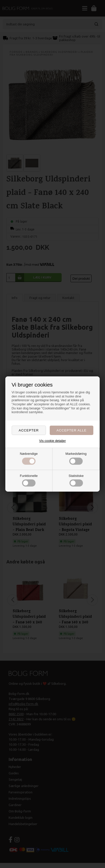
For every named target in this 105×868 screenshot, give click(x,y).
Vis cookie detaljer (52, 441)
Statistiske (76, 480)
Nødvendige (29, 458)
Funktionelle (29, 480)
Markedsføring (76, 458)
